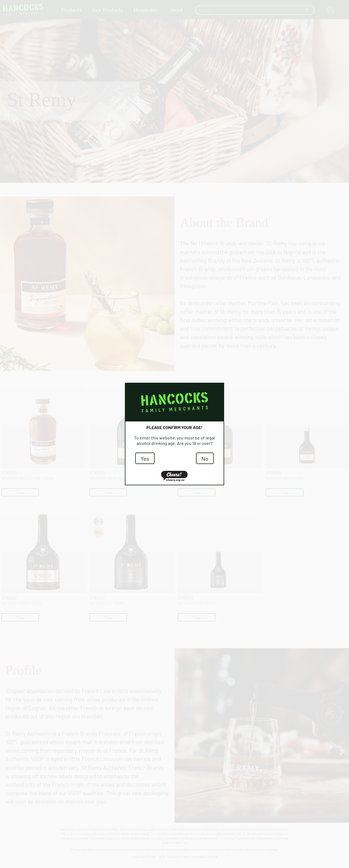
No (205, 458)
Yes (145, 458)
